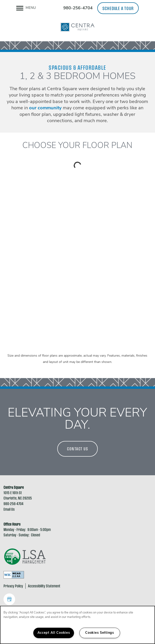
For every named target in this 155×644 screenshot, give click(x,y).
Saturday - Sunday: (16, 535)
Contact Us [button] (77, 449)
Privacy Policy (13, 586)
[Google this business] (9, 599)
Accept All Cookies (54, 633)
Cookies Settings (100, 633)
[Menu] (26, 8)
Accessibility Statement (44, 586)
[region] (77, 625)
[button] (118, 8)
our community (45, 108)
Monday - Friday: (15, 529)
